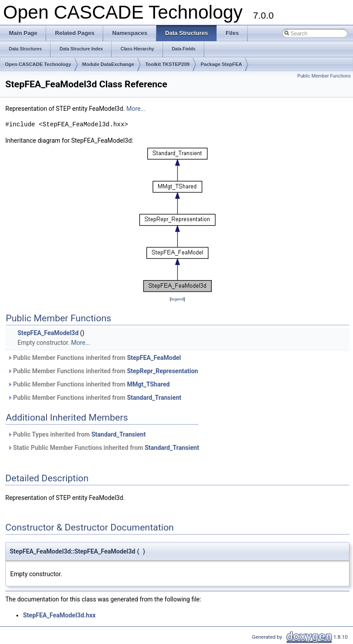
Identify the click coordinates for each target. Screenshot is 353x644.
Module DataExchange (108, 64)
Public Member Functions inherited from (94, 358)
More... (136, 109)
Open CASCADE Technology (38, 64)
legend (177, 299)
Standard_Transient (154, 398)
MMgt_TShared (148, 384)
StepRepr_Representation (163, 371)
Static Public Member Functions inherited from (103, 448)
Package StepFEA (221, 64)
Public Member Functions (324, 76)
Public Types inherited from (77, 434)
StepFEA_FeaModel (154, 358)
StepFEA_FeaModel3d (48, 333)
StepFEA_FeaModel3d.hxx (59, 615)
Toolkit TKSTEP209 (167, 64)
